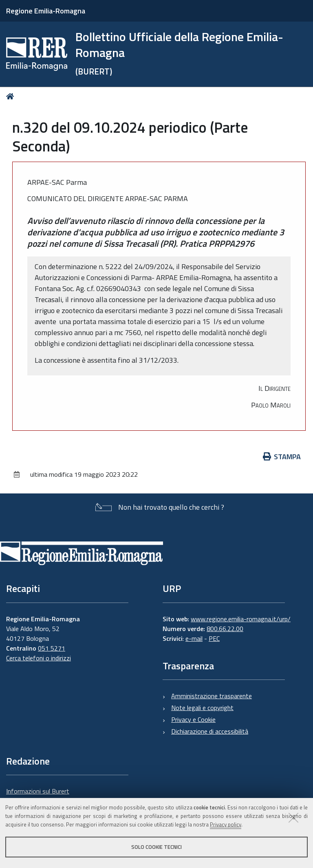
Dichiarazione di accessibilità (210, 731)
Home (12, 96)
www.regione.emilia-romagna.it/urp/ (241, 619)
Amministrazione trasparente (212, 696)
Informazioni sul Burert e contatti (38, 796)
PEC (214, 638)
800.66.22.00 (225, 629)
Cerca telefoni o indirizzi (39, 658)
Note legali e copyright (202, 708)
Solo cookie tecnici (156, 847)
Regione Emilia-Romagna (46, 11)
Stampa (282, 457)
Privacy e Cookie (193, 719)
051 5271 (52, 648)
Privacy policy (226, 824)
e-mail (194, 638)
